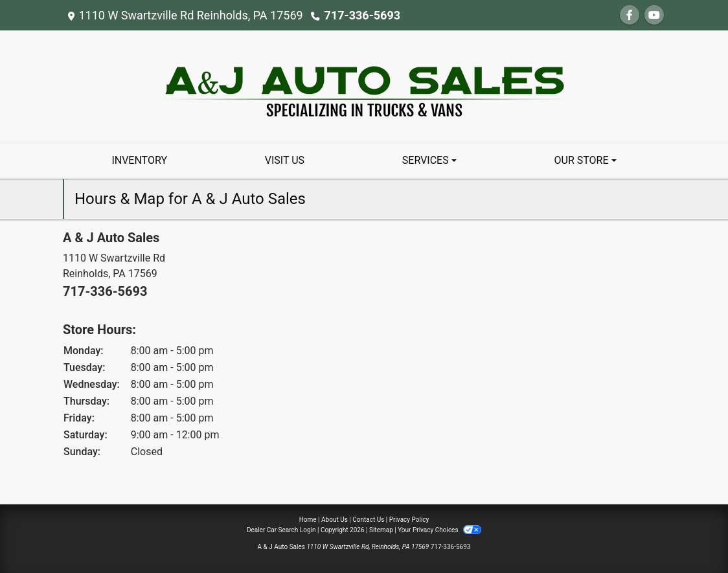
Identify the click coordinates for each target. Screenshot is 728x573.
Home (308, 520)
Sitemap (381, 530)
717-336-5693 (362, 15)
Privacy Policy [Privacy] (409, 520)
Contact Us (368, 520)
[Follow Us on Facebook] (630, 15)
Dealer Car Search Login (281, 530)
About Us (335, 520)
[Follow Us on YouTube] (654, 15)
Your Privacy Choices (439, 530)
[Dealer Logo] (364, 85)
